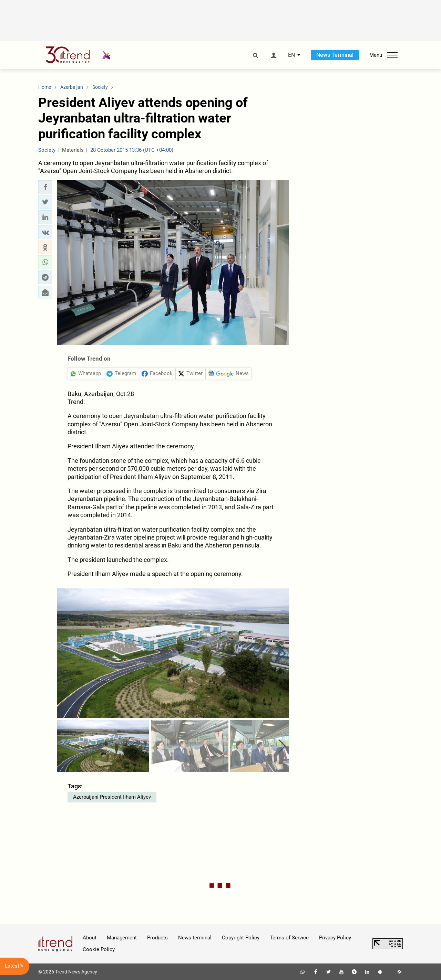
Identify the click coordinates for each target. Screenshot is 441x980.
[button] (45, 187)
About (90, 938)
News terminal (195, 938)
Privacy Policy (335, 938)
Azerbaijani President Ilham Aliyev (112, 797)
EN (291, 55)
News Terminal (335, 55)
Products (157, 938)
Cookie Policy (99, 949)
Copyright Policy (241, 938)
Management (122, 938)
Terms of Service (289, 938)
